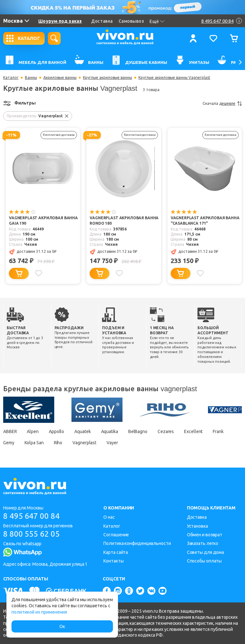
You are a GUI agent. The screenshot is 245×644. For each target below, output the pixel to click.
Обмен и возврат (205, 535)
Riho (58, 443)
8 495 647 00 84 (31, 516)
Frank (218, 431)
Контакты (113, 561)
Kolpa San (34, 443)
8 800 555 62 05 (31, 534)
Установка (197, 526)
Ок (62, 626)
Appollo (56, 431)
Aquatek (82, 431)
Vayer (112, 443)
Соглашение (116, 535)
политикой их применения (39, 612)
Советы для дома (206, 552)
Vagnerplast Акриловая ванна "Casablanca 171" (205, 221)
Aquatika (110, 431)
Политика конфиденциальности (137, 543)
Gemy (9, 443)
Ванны (31, 78)
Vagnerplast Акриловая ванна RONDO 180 (124, 221)
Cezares (166, 431)
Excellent (193, 431)
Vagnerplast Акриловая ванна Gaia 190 (43, 221)
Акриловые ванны (60, 78)
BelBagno (138, 431)
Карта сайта (116, 552)
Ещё (157, 21)
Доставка (102, 21)
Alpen (33, 431)
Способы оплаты (204, 561)
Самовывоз (131, 21)
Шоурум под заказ (60, 21)
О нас (109, 517)
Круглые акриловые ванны (108, 78)
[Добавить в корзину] (19, 273)
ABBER (10, 431)
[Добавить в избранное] (39, 273)
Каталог (11, 78)
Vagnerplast (84, 443)
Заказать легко (203, 543)
